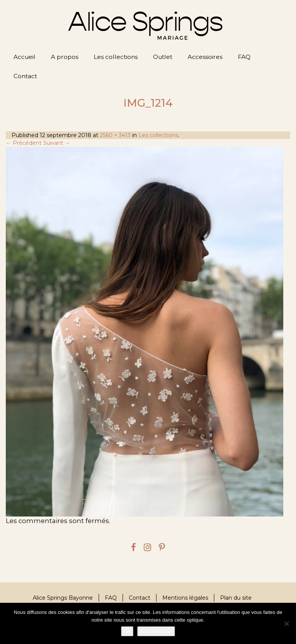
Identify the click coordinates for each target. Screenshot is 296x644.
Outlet (163, 57)
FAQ (244, 57)
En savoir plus (156, 631)
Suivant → (57, 143)
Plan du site (236, 598)
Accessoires (205, 57)
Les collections (116, 57)
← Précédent (24, 143)
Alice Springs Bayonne (63, 598)
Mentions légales (185, 598)
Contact (25, 76)
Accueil (24, 57)
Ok (127, 631)
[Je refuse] (286, 624)
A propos (65, 57)
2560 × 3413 (115, 135)
